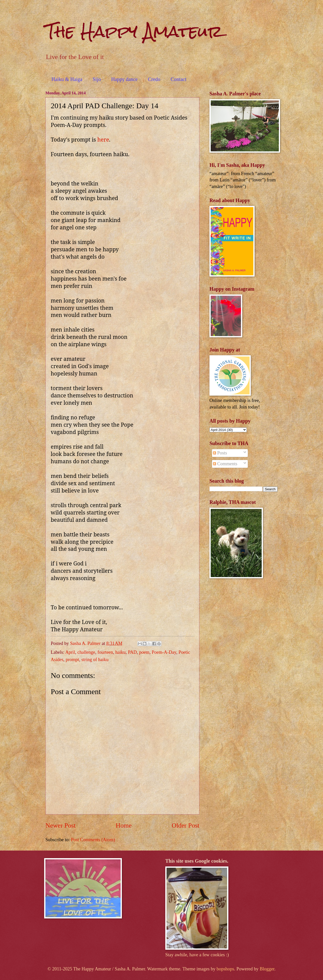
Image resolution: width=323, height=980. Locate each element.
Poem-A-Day (164, 652)
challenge (86, 652)
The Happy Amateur (134, 31)
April (70, 652)
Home (124, 825)
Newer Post (60, 825)
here (103, 139)
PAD (132, 652)
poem (144, 652)
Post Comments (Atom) (93, 840)
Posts (220, 453)
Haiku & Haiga (67, 79)
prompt (72, 660)
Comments (225, 464)
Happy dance (124, 79)
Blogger (267, 969)
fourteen (105, 652)
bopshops (225, 969)
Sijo (97, 79)
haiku (120, 652)
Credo (154, 79)
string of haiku (95, 660)
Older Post (186, 825)
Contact (178, 79)
